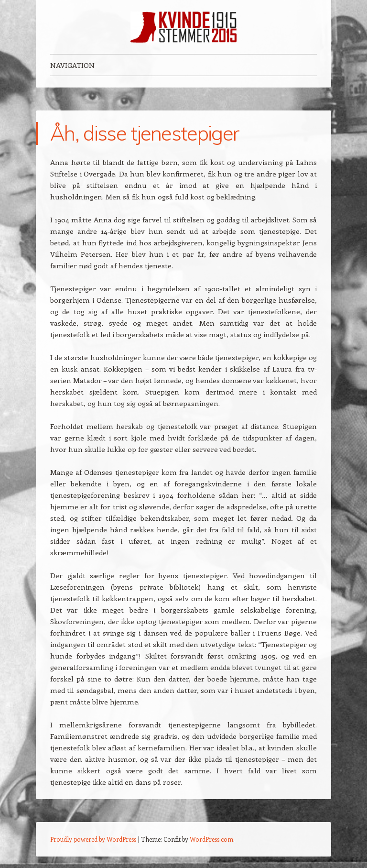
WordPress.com (211, 839)
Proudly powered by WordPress (93, 839)
